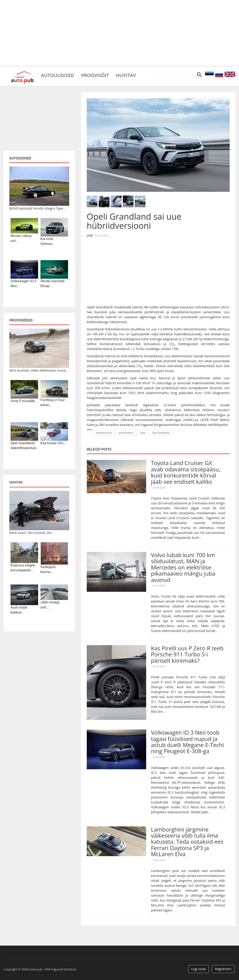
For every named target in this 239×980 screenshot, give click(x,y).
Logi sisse (199, 969)
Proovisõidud (21, 320)
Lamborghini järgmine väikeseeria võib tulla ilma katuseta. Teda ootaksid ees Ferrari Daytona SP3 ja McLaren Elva (187, 842)
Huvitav (126, 75)
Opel (143, 433)
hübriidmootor (104, 433)
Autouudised (58, 75)
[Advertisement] (119, 33)
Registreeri (223, 969)
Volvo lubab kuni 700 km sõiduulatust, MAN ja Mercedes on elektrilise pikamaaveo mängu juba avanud (183, 567)
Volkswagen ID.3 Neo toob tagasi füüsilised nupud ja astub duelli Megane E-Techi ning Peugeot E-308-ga (187, 742)
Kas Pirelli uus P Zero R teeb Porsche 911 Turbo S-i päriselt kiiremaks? (187, 654)
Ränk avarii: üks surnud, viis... (32, 533)
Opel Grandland (161, 433)
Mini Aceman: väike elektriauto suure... (39, 370)
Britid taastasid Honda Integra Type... (38, 208)
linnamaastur (126, 433)
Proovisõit (95, 75)
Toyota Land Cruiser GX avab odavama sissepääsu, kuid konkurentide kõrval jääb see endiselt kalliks (186, 472)
